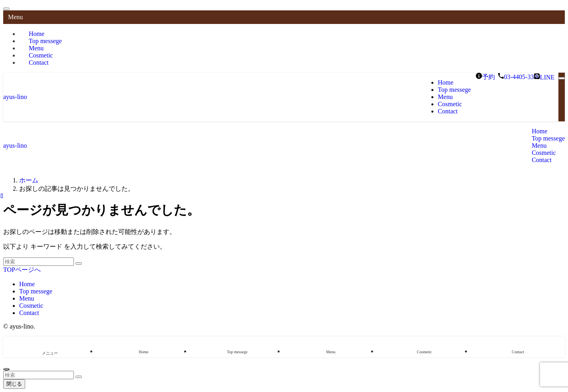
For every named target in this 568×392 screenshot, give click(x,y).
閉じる (14, 384)
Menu (27, 298)
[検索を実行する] (79, 263)
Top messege (36, 291)
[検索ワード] (39, 262)
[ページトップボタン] (6, 369)
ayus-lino (15, 97)
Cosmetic (31, 306)
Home (27, 284)
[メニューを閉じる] (6, 9)
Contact (39, 62)
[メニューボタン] (562, 78)
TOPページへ (22, 270)
